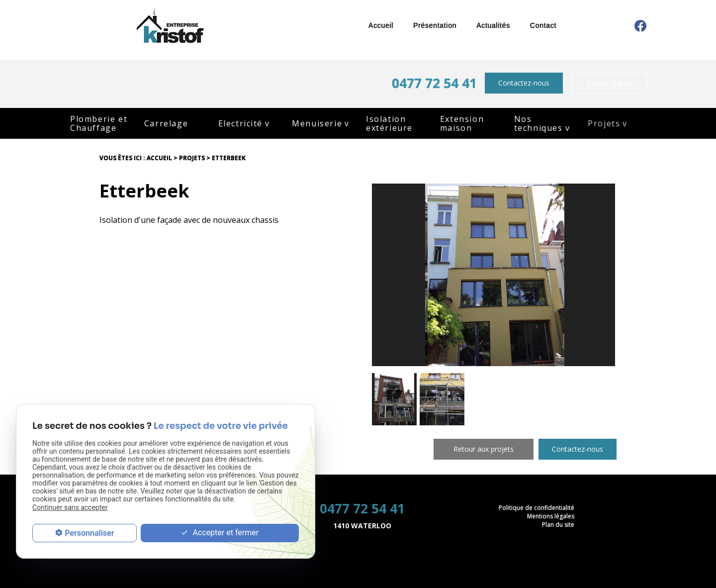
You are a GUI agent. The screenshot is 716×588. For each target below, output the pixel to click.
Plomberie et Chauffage (99, 123)
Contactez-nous (524, 83)
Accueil (381, 25)
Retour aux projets (484, 449)
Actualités (493, 25)
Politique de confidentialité (537, 508)
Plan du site (558, 525)
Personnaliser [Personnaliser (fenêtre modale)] (89, 533)
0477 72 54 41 (434, 83)
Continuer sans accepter (70, 507)
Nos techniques (538, 123)
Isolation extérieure (389, 123)
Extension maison (462, 123)
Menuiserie (317, 123)
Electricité (241, 123)
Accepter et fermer (220, 533)
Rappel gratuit (609, 83)
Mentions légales (551, 516)
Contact (543, 25)
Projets (604, 123)
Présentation (435, 25)
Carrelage (166, 123)
